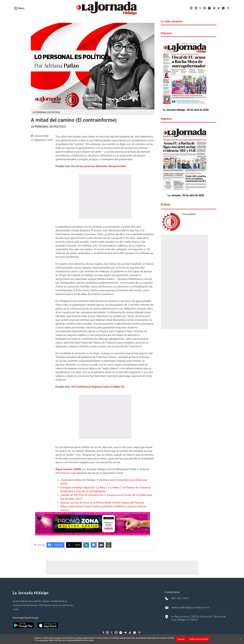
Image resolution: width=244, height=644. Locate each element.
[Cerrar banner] (240, 639)
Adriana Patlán (41, 136)
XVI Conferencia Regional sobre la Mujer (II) (98, 387)
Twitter (74, 545)
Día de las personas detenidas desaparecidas (99, 166)
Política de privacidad (199, 639)
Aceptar (181, 639)
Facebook (55, 545)
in (86, 545)
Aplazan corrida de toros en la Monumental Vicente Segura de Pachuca (102, 503)
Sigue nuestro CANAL (69, 469)
